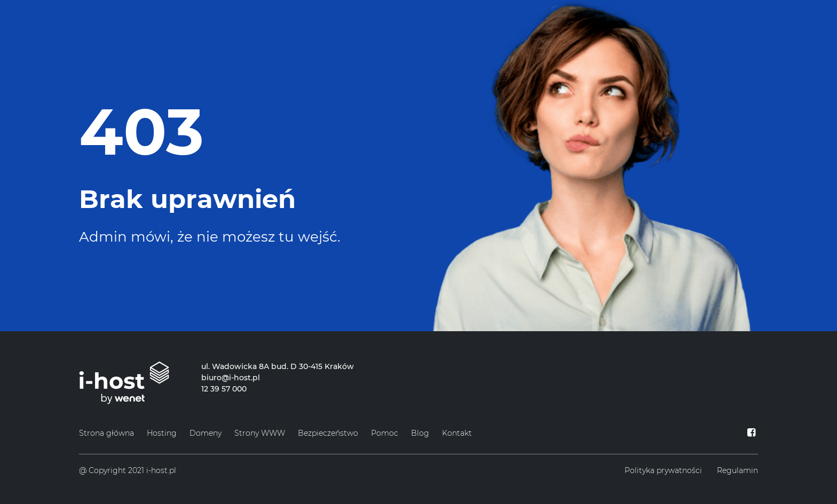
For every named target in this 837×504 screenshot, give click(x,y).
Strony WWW (260, 433)
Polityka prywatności (663, 470)
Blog (420, 433)
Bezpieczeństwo (328, 433)
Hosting (162, 433)
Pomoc (385, 433)
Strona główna (106, 433)
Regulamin (737, 470)
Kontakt (457, 433)
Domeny (206, 433)
